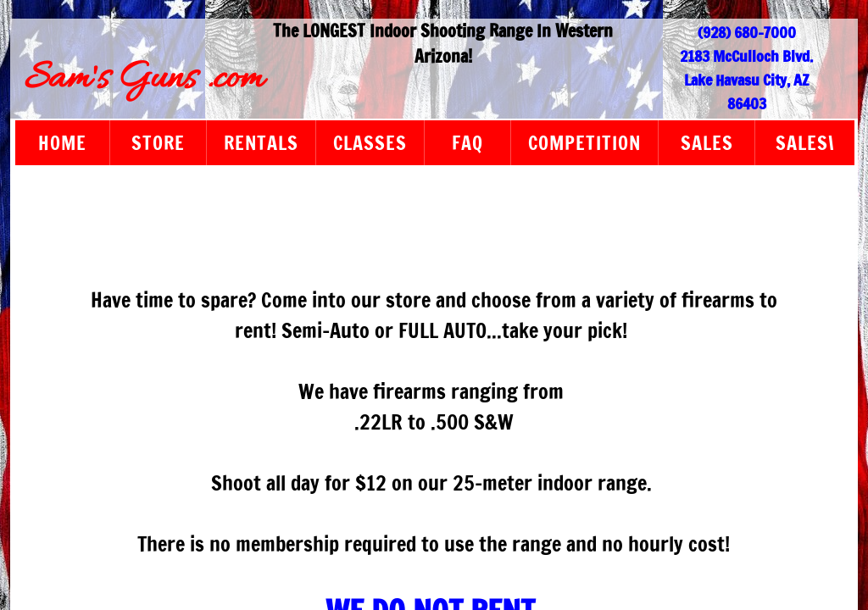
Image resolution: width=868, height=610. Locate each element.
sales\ (805, 143)
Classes (370, 143)
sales (707, 143)
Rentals (261, 143)
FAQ (467, 143)
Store (158, 143)
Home (62, 143)
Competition (584, 143)
